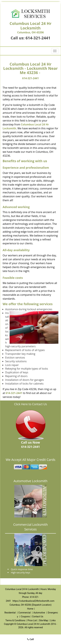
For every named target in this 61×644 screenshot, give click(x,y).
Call (30, 639)
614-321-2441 (38, 38)
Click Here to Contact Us (31, 404)
